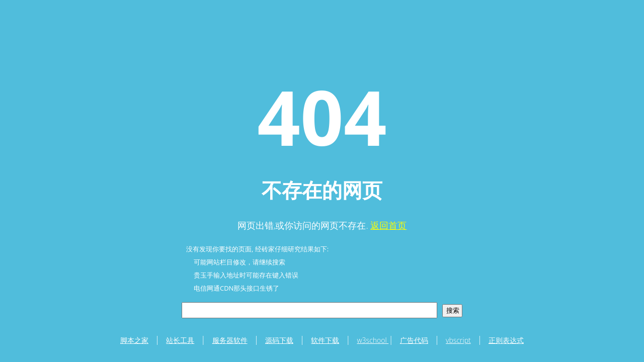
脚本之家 (134, 340)
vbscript (458, 340)
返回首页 (388, 225)
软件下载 (325, 340)
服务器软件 (230, 340)
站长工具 (180, 340)
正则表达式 (506, 340)
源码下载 (279, 340)
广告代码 (414, 340)
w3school (373, 340)
